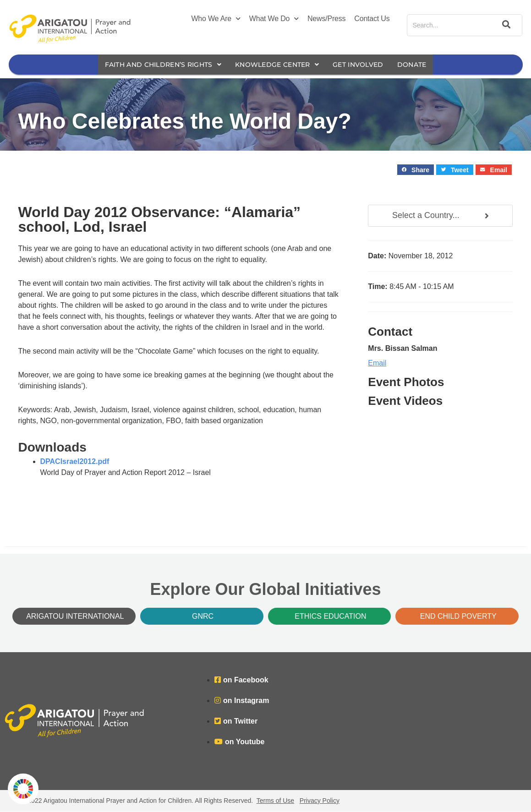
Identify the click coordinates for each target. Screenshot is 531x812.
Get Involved (365, 65)
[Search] (505, 25)
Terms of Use (275, 801)
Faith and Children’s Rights (157, 65)
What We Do (274, 19)
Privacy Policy (320, 801)
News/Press (326, 19)
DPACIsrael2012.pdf (75, 462)
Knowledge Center (278, 65)
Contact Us (372, 19)
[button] (416, 170)
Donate (422, 65)
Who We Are (216, 19)
